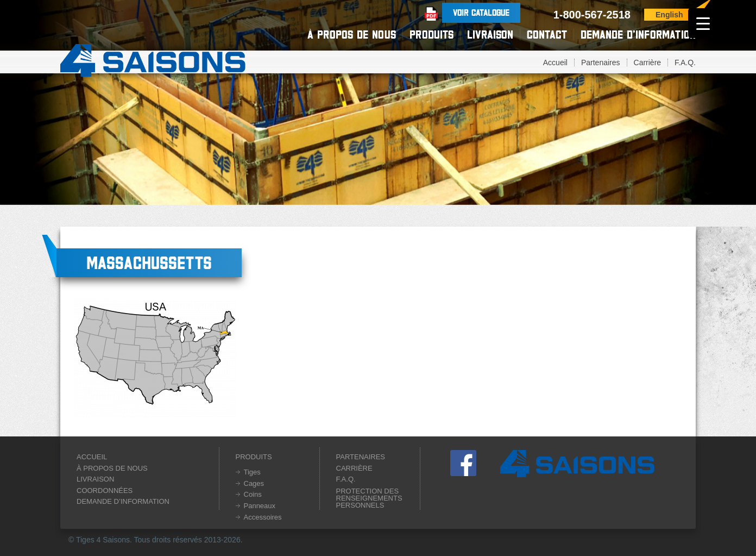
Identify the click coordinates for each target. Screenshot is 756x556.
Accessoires (263, 517)
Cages (254, 483)
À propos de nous (352, 35)
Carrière (648, 63)
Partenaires (601, 63)
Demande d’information (638, 35)
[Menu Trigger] (703, 23)
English (669, 15)
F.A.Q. (685, 63)
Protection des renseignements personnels (369, 498)
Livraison (490, 35)
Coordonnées (105, 491)
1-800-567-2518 (592, 15)
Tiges (252, 472)
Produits (431, 35)
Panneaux (260, 506)
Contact (547, 35)
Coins (253, 494)
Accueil (555, 63)
